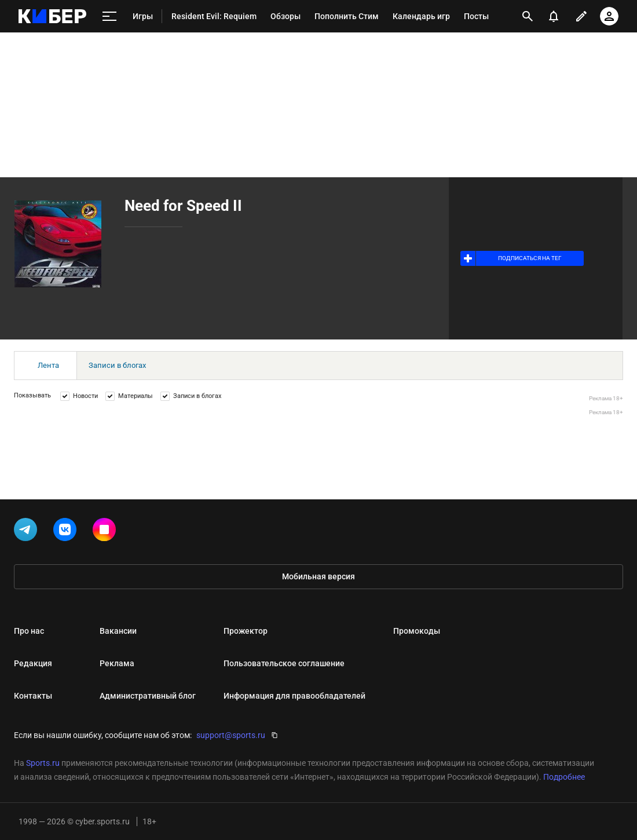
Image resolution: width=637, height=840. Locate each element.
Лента (48, 365)
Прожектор (246, 631)
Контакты (33, 696)
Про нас (29, 631)
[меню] (109, 17)
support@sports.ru (231, 735)
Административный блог (148, 696)
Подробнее (564, 777)
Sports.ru (43, 763)
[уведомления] (554, 16)
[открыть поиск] (528, 16)
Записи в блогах (117, 365)
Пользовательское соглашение (284, 663)
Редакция (33, 663)
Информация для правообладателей (294, 696)
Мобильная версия (318, 576)
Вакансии (118, 631)
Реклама (117, 663)
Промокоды (417, 631)
